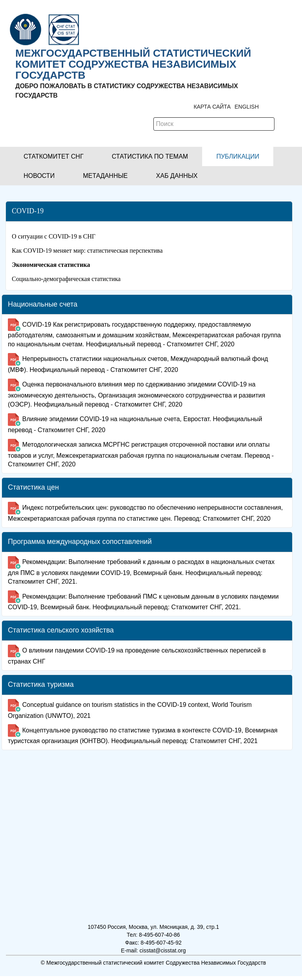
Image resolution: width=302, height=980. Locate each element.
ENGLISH (247, 107)
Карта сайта (212, 107)
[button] (53, 156)
